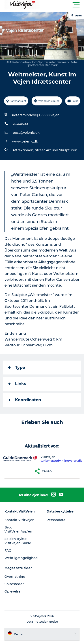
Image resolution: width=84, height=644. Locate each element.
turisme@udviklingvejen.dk (61, 461)
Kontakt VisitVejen (19, 520)
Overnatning (15, 577)
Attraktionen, (24, 150)
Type (16, 368)
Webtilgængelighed (21, 558)
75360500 (20, 124)
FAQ (8, 550)
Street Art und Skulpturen (56, 150)
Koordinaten (25, 400)
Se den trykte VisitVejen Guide (18, 541)
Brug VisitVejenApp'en (18, 529)
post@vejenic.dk (26, 133)
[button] (62, 5)
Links (17, 384)
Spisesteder (14, 584)
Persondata (56, 520)
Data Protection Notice (42, 622)
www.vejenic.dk (25, 141)
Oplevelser (13, 591)
